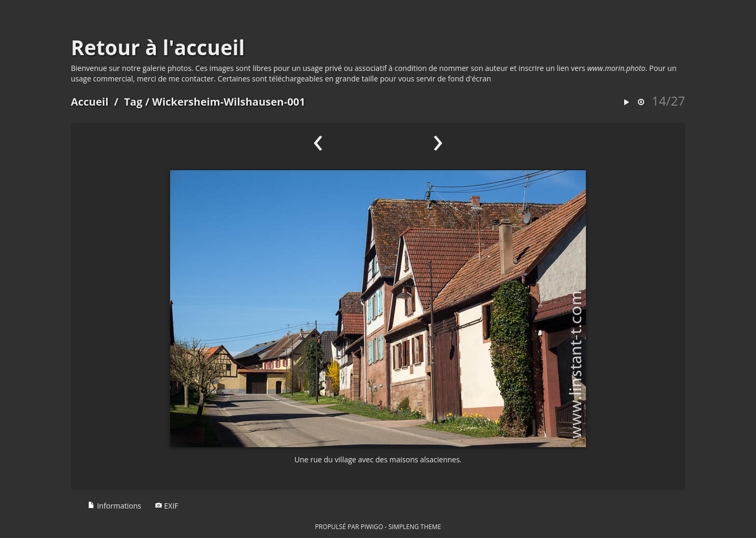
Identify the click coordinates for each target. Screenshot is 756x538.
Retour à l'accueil (158, 47)
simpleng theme (415, 526)
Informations (114, 506)
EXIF (167, 506)
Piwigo (372, 526)
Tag (133, 102)
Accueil (90, 102)
